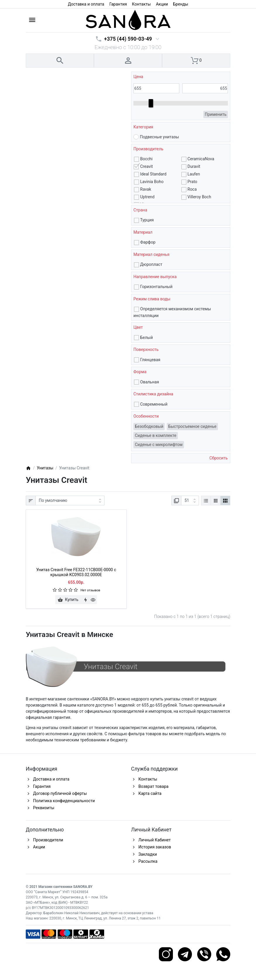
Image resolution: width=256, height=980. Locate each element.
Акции (162, 4)
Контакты (141, 4)
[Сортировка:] (70, 501)
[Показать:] (190, 501)
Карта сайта (150, 793)
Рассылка (148, 861)
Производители (48, 840)
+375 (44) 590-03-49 (128, 39)
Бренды (181, 4)
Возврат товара (153, 786)
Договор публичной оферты (60, 793)
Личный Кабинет (155, 840)
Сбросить (218, 458)
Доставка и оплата (86, 4)
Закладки (148, 854)
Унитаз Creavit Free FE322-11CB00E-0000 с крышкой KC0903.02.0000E (76, 572)
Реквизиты (44, 808)
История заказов (155, 847)
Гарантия (118, 4)
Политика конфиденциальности (64, 801)
